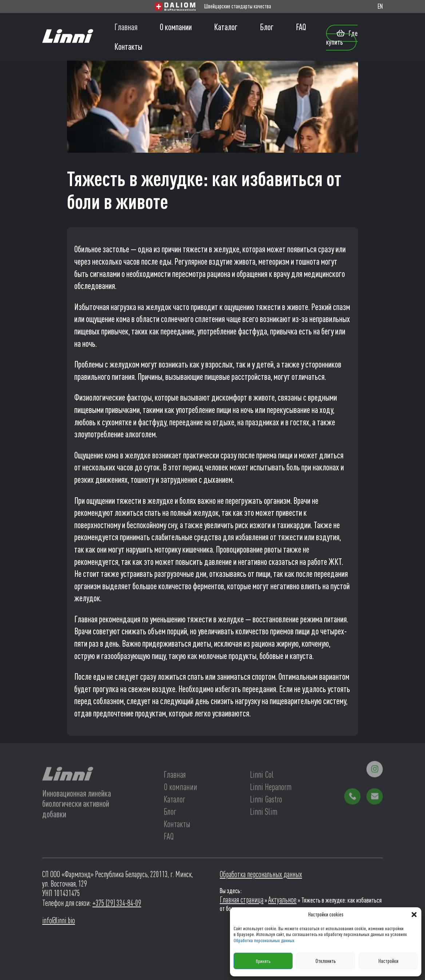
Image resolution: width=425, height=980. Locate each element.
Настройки (388, 961)
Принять (263, 961)
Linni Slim (264, 813)
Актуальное (282, 900)
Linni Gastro (266, 801)
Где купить (342, 37)
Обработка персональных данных (264, 940)
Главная (126, 27)
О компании (176, 27)
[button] (414, 915)
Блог (267, 27)
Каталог (226, 27)
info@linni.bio (59, 920)
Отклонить (326, 961)
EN (380, 6)
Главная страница (242, 900)
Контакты (128, 47)
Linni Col (262, 776)
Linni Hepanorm (271, 788)
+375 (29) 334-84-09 (117, 903)
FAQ (301, 27)
